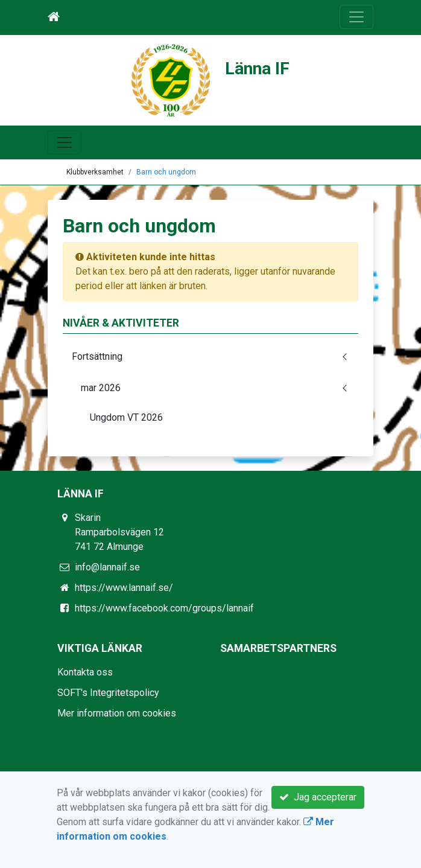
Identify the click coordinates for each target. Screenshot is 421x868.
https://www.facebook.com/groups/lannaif (164, 608)
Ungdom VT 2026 (126, 417)
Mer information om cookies (117, 713)
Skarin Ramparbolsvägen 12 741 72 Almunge (119, 532)
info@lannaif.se (107, 567)
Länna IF (257, 69)
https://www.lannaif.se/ (124, 588)
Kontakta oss (85, 672)
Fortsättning (97, 356)
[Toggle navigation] (356, 17)
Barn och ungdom (166, 172)
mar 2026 (101, 388)
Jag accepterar (318, 797)
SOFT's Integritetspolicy (108, 693)
